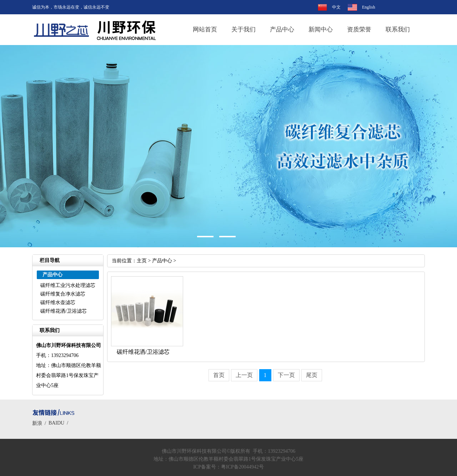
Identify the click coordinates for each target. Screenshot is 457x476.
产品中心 (282, 29)
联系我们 (398, 29)
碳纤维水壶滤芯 (58, 303)
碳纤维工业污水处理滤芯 (68, 285)
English (369, 7)
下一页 (286, 375)
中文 (336, 7)
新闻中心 (321, 29)
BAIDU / (60, 423)
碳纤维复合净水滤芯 (63, 294)
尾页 (312, 375)
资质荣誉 (359, 29)
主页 (142, 261)
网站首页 (205, 29)
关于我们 (243, 29)
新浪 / (40, 423)
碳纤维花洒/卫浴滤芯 (64, 311)
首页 (219, 375)
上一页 (244, 375)
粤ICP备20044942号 (242, 467)
